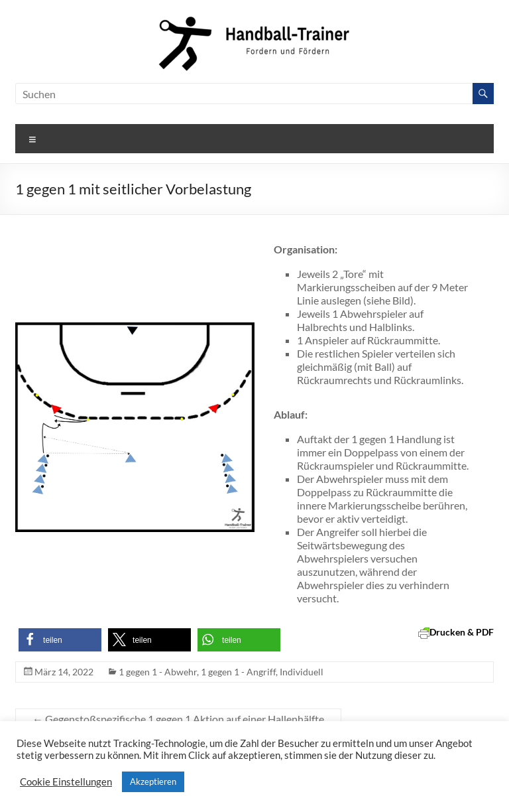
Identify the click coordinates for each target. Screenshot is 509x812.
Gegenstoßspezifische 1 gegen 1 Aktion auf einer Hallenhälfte (178, 719)
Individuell (302, 672)
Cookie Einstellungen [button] (66, 782)
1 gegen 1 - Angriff (238, 672)
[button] (60, 640)
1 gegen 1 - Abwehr (158, 672)
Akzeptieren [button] (153, 781)
